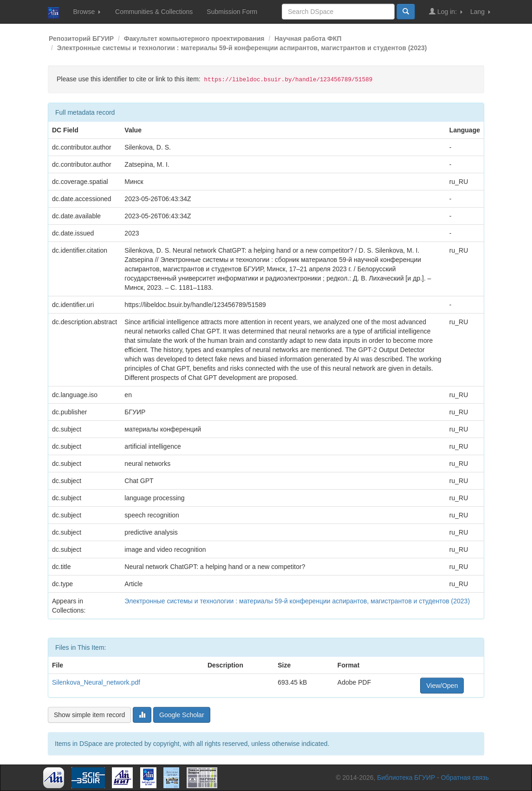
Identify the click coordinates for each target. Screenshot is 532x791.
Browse (87, 12)
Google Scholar (182, 715)
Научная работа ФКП (308, 39)
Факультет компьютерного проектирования (194, 39)
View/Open (442, 686)
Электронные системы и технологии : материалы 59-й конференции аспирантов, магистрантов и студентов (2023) (242, 48)
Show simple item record (89, 715)
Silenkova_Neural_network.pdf (96, 682)
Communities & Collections (154, 12)
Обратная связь (465, 778)
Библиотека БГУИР (406, 778)
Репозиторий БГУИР (81, 39)
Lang (480, 12)
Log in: (446, 11)
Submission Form (232, 12)
